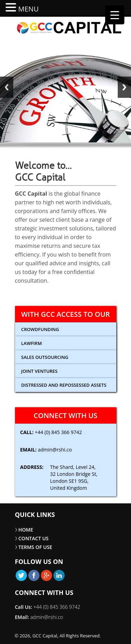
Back (7, 87)
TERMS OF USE (35, 547)
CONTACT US (34, 538)
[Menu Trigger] (115, 15)
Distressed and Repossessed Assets (64, 385)
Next (124, 87)
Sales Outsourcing (45, 357)
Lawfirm (32, 343)
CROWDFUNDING (40, 329)
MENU (28, 9)
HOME (26, 530)
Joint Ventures (39, 371)
